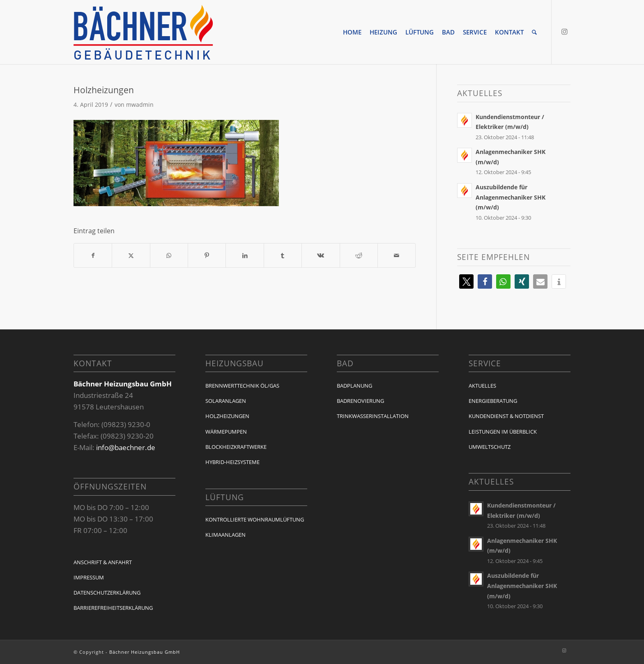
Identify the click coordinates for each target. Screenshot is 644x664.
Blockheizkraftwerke (236, 447)
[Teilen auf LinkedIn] (245, 255)
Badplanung (354, 386)
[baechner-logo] (143, 32)
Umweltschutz (490, 447)
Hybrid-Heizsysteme (232, 462)
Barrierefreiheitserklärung (113, 608)
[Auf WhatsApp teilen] (169, 255)
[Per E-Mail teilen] (397, 255)
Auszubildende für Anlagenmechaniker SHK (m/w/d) (511, 197)
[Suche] (534, 32)
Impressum (89, 577)
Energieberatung (493, 401)
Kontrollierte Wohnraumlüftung (255, 519)
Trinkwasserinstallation (373, 416)
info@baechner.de (126, 447)
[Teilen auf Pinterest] (207, 255)
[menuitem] (352, 32)
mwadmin (140, 105)
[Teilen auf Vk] (321, 255)
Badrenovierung (360, 401)
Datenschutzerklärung (107, 593)
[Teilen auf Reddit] (359, 255)
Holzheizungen (227, 416)
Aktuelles (482, 386)
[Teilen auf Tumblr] (283, 255)
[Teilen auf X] (131, 255)
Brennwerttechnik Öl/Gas (242, 386)
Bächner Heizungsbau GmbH (145, 652)
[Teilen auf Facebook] (93, 255)
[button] (466, 281)
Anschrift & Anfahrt (103, 562)
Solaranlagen (226, 401)
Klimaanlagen (225, 535)
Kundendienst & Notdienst (506, 416)
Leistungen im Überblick (503, 432)
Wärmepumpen (226, 432)
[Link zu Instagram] (564, 32)
